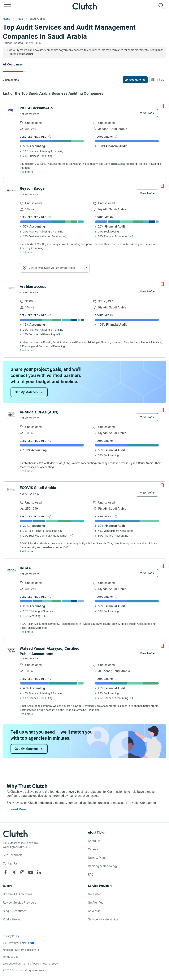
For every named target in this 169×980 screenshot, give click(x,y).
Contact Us (10, 863)
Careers (93, 849)
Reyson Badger (33, 188)
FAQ (91, 875)
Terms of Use (11, 957)
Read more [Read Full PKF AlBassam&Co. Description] (26, 172)
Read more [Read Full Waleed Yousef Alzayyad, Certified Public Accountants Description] (26, 714)
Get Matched (137, 80)
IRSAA (25, 568)
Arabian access (33, 287)
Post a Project (12, 919)
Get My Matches (26, 392)
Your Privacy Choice (15, 943)
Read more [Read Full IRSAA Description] (26, 632)
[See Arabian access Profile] (11, 289)
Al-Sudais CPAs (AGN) (39, 412)
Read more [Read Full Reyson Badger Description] (26, 252)
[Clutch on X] (14, 872)
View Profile (147, 113)
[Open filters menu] (158, 80)
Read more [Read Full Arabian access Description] (26, 350)
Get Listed (95, 894)
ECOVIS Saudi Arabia (38, 488)
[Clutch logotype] (15, 834)
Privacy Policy (11, 936)
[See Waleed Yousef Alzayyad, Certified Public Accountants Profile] (11, 651)
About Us (94, 841)
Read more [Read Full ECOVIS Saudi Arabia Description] (26, 551)
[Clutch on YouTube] (31, 872)
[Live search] (162, 6)
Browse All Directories (17, 894)
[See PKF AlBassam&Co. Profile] (11, 110)
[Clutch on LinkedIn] (39, 872)
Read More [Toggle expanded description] (18, 809)
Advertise (94, 911)
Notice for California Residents (21, 950)
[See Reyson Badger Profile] (11, 191)
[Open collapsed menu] (7, 6)
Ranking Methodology (103, 866)
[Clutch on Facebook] (6, 872)
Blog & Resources (15, 911)
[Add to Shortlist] (162, 106)
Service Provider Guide (103, 919)
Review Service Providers (20, 903)
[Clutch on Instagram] (22, 872)
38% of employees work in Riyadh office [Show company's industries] (52, 268)
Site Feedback (12, 855)
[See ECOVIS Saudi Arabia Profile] (11, 490)
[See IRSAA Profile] (11, 570)
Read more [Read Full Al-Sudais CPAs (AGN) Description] (26, 471)
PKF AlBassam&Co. (37, 108)
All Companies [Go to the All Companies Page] (13, 64)
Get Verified (96, 903)
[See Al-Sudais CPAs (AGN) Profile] (11, 414)
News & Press (97, 858)
